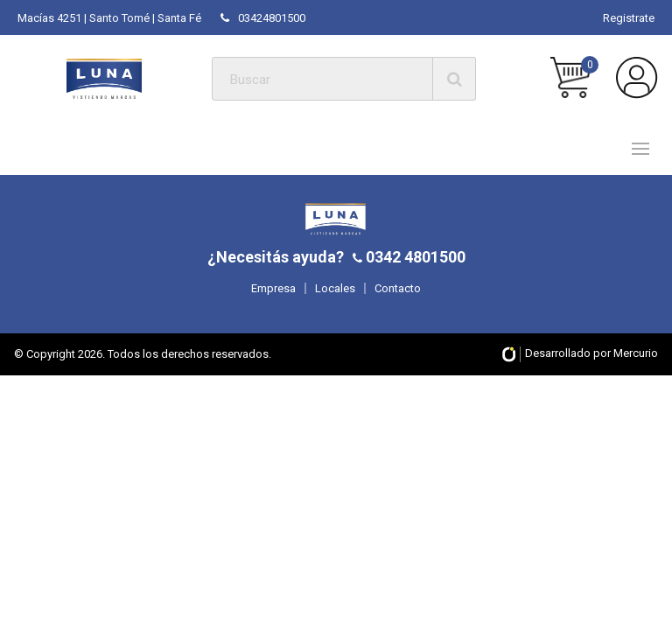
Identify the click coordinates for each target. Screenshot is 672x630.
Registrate (629, 18)
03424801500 (263, 18)
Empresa (273, 288)
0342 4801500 (414, 257)
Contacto (398, 288)
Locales (335, 288)
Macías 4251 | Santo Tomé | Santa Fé (109, 18)
